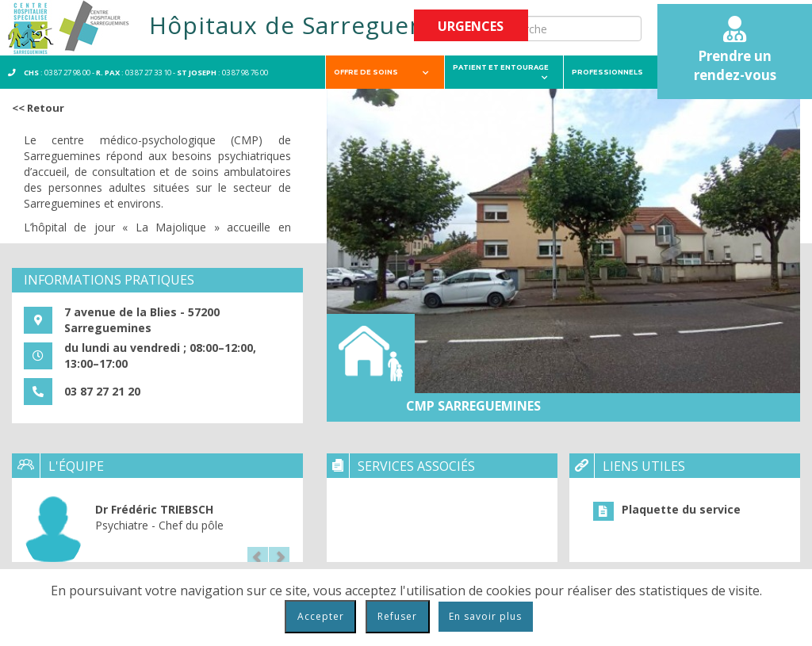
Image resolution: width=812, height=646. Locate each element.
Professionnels (619, 72)
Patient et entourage (501, 73)
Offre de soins (381, 72)
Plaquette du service (681, 509)
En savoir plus (485, 616)
